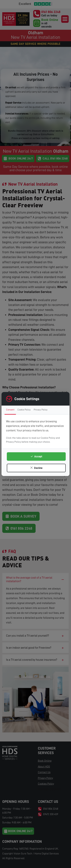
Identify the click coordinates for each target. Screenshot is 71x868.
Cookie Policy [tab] (24, 410)
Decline (36, 468)
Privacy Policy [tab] (41, 410)
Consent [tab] (10, 410)
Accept (36, 456)
